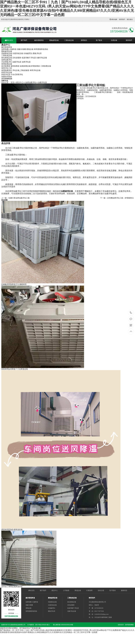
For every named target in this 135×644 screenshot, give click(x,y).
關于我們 (24, 40)
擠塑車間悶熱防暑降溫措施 (12, 530)
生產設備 (114, 40)
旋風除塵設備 (25, 66)
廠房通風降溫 (39, 40)
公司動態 (66, 590)
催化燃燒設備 (7, 58)
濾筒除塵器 (15, 66)
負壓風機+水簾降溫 (9, 49)
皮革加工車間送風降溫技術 (12, 587)
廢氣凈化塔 (37, 53)
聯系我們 (122, 19)
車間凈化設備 (35, 70)
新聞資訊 (84, 40)
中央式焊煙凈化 (17, 75)
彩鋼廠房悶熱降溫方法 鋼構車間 (14, 284)
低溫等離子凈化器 (29, 58)
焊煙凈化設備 (7, 72)
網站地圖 (114, 19)
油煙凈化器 (26, 62)
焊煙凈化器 (6, 75)
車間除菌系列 (7, 70)
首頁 (12, 82)
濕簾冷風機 (21, 49)
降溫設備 (78, 590)
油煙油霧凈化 (7, 60)
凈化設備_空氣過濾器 (21, 70)
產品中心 (20, 82)
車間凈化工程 (7, 68)
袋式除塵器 (6, 66)
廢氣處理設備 (54, 40)
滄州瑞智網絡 (129, 625)
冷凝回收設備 (18, 53)
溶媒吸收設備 (7, 53)
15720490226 (131, 313)
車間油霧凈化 (15, 191)
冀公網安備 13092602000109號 (63, 625)
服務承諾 (124, 590)
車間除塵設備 (7, 64)
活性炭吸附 (17, 58)
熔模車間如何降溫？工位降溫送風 (15, 369)
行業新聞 (89, 590)
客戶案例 (99, 40)
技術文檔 (101, 590)
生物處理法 (28, 53)
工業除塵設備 (46, 66)
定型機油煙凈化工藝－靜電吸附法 (120, 198)
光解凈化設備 (42, 58)
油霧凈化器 (17, 62)
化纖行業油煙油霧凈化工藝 (19, 198)
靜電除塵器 (35, 66)
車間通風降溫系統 (41, 49)
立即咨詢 (80, 98)
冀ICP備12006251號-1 (42, 625)
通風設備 (30, 49)
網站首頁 (10, 40)
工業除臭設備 (69, 40)
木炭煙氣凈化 (7, 62)
